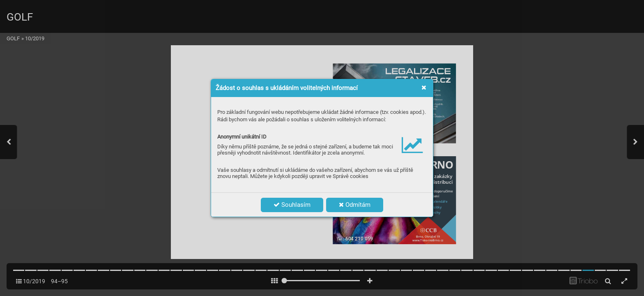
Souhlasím (292, 205)
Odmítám (355, 205)
